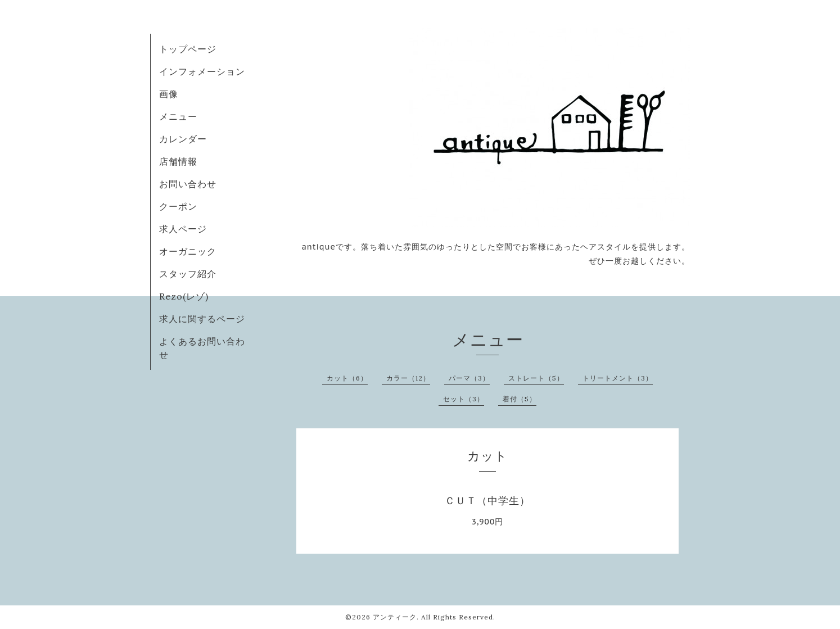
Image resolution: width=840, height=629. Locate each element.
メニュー (178, 116)
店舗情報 (178, 161)
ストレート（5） (536, 378)
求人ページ (183, 229)
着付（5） (520, 399)
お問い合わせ (188, 184)
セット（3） (464, 399)
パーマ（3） (469, 378)
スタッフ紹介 (188, 274)
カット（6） (347, 378)
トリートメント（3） (618, 378)
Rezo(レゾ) (184, 296)
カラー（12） (408, 378)
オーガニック (188, 251)
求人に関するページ (202, 319)
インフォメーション (202, 71)
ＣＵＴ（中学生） (487, 501)
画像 (169, 94)
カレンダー (183, 139)
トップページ (188, 49)
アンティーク (395, 617)
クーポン (178, 206)
